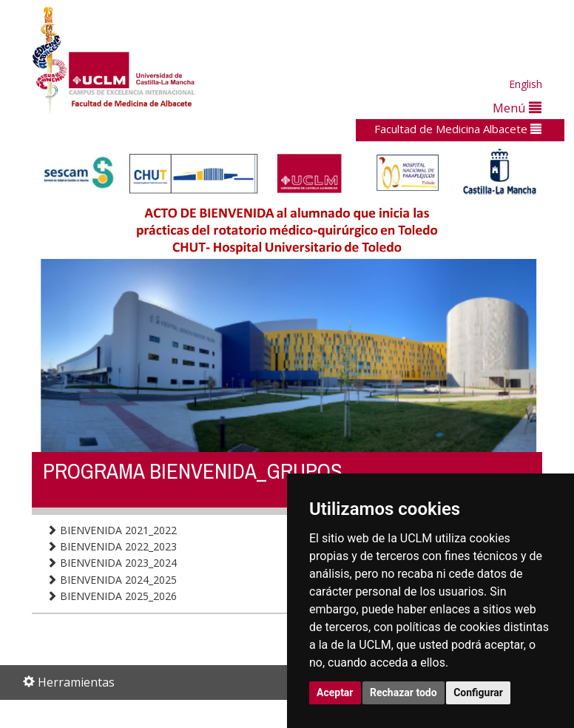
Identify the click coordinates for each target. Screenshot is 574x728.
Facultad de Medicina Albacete (458, 129)
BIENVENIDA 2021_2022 (112, 530)
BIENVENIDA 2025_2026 (112, 596)
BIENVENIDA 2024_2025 (112, 580)
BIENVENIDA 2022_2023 (112, 546)
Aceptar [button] (335, 692)
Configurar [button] (478, 692)
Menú (517, 108)
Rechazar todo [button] (404, 692)
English (526, 84)
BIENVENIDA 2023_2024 (112, 563)
